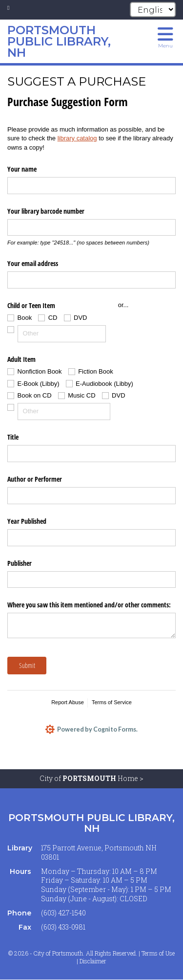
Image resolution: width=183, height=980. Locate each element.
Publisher (20, 563)
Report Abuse (68, 702)
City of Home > (91, 779)
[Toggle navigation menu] (165, 37)
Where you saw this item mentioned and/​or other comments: (89, 605)
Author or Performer (35, 479)
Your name (22, 169)
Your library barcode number (46, 211)
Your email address (33, 263)
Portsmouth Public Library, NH (91, 824)
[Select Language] (153, 10)
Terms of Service (112, 702)
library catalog (77, 138)
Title (13, 437)
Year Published (27, 521)
